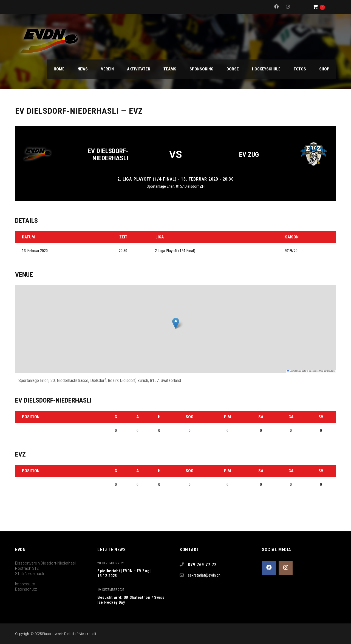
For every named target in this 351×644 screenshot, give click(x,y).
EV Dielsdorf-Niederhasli (108, 155)
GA (291, 417)
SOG (189, 417)
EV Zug (249, 155)
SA (261, 417)
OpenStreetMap (316, 371)
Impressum (25, 584)
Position (31, 417)
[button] (176, 323)
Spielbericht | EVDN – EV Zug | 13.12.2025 (124, 573)
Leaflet (291, 371)
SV (321, 417)
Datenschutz (26, 589)
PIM (227, 417)
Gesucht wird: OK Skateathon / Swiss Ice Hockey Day (131, 600)
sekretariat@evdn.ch (204, 575)
